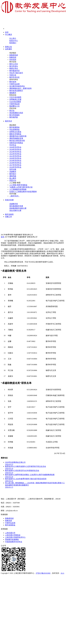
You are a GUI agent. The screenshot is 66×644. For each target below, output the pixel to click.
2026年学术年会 (15, 147)
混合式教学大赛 (15, 210)
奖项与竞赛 (9, 200)
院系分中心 (14, 41)
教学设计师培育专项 (17, 141)
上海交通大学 (10, 533)
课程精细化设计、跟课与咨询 (20, 88)
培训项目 (13, 53)
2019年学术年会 (15, 160)
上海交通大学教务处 (13, 535)
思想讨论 (13, 180)
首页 (7, 32)
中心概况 (9, 34)
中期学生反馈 (14, 84)
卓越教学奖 (14, 204)
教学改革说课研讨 (16, 91)
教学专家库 (9, 214)
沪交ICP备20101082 (43, 573)
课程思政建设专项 (16, 138)
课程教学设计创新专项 (18, 136)
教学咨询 (13, 82)
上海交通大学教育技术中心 (15, 537)
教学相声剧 (14, 117)
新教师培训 (14, 55)
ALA (62, 573)
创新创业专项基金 (16, 143)
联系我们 (13, 43)
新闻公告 (9, 47)
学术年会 (13, 145)
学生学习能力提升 (16, 73)
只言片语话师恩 (15, 97)
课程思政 (13, 176)
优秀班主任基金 (15, 132)
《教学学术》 (14, 196)
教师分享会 (14, 68)
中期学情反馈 (14, 104)
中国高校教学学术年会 (14, 542)
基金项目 (13, 125)
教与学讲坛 (14, 66)
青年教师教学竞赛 (16, 206)
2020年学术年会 (15, 158)
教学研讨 (13, 174)
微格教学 (13, 93)
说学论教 (13, 169)
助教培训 (13, 57)
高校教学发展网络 (12, 539)
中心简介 (13, 38)
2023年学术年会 (15, 152)
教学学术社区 (14, 77)
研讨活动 (13, 62)
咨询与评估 (14, 79)
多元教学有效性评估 (17, 86)
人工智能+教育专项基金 (18, 185)
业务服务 (9, 49)
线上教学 (13, 178)
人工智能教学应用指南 (18, 189)
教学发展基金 (14, 127)
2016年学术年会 (15, 167)
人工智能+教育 (15, 183)
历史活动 (13, 108)
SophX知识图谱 (15, 102)
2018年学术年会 (15, 163)
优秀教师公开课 (15, 99)
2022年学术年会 (15, 154)
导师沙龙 (13, 75)
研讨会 (12, 111)
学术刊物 (13, 194)
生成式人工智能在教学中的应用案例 (23, 192)
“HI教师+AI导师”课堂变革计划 (21, 187)
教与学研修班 (14, 115)
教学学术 (9, 121)
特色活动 (13, 95)
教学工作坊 (14, 64)
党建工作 (9, 217)
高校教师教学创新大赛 (18, 208)
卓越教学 (13, 172)
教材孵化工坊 (14, 106)
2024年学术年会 (15, 149)
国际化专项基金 (15, 134)
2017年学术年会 (15, 165)
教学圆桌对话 (14, 71)
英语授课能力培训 (16, 113)
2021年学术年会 (15, 156)
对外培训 (13, 60)
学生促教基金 (14, 129)
